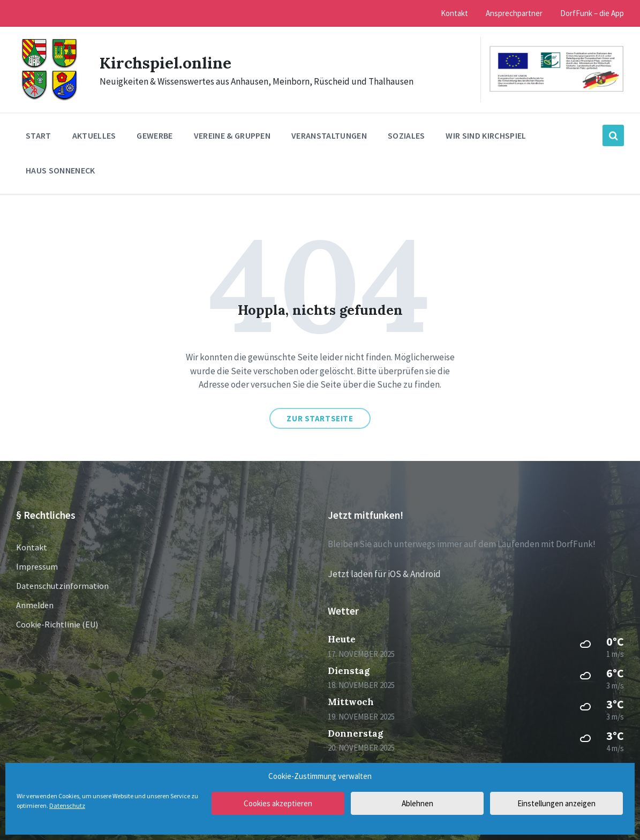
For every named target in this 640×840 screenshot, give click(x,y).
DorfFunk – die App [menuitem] (592, 13)
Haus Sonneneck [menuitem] (60, 170)
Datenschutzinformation (62, 586)
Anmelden (35, 605)
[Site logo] (50, 99)
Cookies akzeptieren (278, 803)
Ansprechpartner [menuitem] (514, 13)
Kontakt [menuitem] (454, 13)
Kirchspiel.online (166, 63)
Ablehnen (417, 803)
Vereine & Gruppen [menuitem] (232, 135)
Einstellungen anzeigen (556, 803)
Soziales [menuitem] (406, 135)
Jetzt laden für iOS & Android (384, 574)
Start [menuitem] (39, 135)
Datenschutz (67, 805)
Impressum (37, 566)
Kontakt (32, 547)
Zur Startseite (320, 418)
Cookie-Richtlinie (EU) (57, 624)
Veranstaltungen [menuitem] (329, 135)
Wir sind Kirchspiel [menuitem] (486, 135)
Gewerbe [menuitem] (155, 135)
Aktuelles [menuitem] (94, 135)
